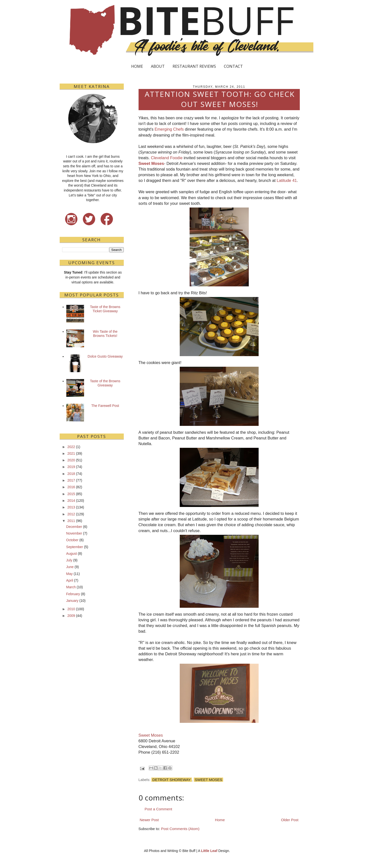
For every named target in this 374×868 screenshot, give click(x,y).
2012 (71, 514)
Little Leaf (209, 851)
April (70, 580)
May (69, 574)
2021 (71, 453)
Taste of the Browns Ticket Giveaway (105, 309)
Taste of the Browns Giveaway (105, 383)
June (70, 567)
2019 (71, 467)
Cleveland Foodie (167, 158)
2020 (71, 460)
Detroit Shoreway (172, 780)
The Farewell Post (105, 406)
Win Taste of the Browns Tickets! (105, 334)
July (69, 560)
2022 (71, 447)
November (74, 533)
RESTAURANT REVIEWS (194, 66)
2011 (71, 521)
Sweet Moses (151, 163)
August (71, 554)
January (72, 601)
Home (220, 820)
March (71, 587)
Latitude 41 (287, 180)
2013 (71, 507)
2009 (71, 616)
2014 (71, 501)
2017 (71, 480)
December (74, 527)
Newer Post (149, 820)
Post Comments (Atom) (180, 829)
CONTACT (233, 66)
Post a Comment (159, 809)
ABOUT (158, 66)
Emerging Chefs (169, 129)
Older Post (290, 820)
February (73, 594)
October (72, 540)
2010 (71, 609)
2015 (71, 494)
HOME (137, 66)
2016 (71, 487)
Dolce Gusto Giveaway (105, 356)
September (74, 547)
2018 (71, 474)
